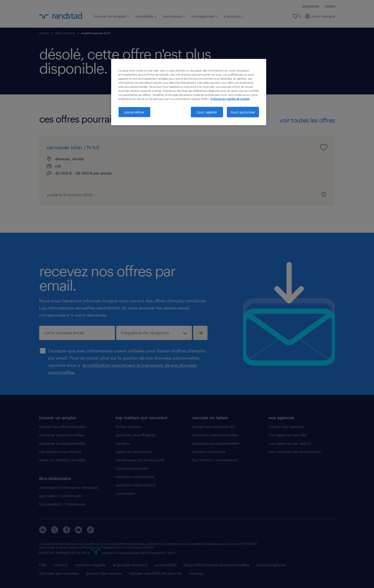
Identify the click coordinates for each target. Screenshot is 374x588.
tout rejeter (207, 112)
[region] (189, 92)
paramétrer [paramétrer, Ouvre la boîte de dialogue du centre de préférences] (134, 112)
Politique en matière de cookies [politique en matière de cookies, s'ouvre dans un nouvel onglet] (230, 99)
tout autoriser (243, 112)
